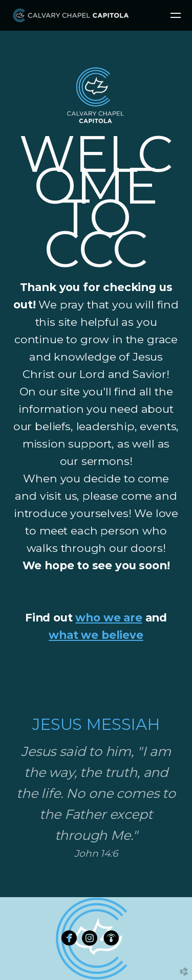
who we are (109, 617)
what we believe (96, 635)
